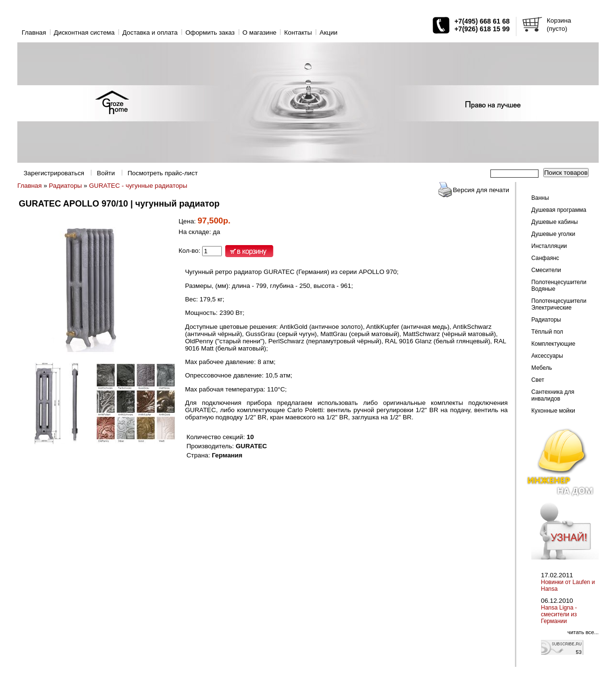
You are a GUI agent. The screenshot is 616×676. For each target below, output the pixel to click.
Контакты (298, 32)
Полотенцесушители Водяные (559, 286)
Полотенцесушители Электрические (559, 304)
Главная (34, 32)
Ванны (540, 198)
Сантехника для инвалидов (553, 395)
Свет (538, 380)
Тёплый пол (547, 332)
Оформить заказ (210, 32)
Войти (106, 173)
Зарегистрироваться (54, 173)
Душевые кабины (555, 222)
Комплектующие (553, 344)
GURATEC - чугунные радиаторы (138, 186)
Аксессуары (547, 356)
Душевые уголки (553, 234)
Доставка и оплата (150, 32)
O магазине (260, 32)
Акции (328, 32)
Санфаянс (545, 258)
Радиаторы (66, 186)
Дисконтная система (84, 32)
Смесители (546, 270)
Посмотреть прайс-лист (163, 173)
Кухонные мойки (553, 411)
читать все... (583, 632)
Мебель (542, 368)
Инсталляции (549, 246)
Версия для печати (481, 190)
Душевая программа (559, 210)
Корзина (559, 20)
